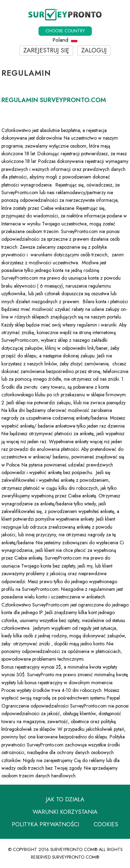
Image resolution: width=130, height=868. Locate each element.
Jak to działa (65, 799)
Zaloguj (94, 50)
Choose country (65, 31)
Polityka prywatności (45, 824)
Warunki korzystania (65, 812)
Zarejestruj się (46, 50)
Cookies (106, 824)
